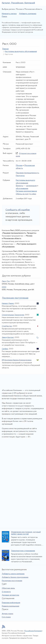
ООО (4, 287)
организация (31, 186)
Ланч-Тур (6, 281)
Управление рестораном (22, 532)
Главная (5, 49)
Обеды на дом (22, 194)
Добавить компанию (28, 14)
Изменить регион (9, 14)
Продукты (20, 176)
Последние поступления (12, 581)
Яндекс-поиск (7, 614)
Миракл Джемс (8, 304)
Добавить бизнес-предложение (15, 577)
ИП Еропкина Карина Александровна (17, 360)
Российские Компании (33, 631)
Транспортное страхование (23, 551)
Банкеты (20, 186)
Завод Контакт (8, 337)
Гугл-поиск (6, 617)
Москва (19, 166)
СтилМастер (7, 326)
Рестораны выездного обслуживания (21, 52)
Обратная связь (8, 588)
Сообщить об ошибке (18, 210)
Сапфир (5, 349)
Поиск (4, 17)
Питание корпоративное (26, 191)
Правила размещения (10, 606)
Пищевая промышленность (27, 173)
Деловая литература (10, 595)
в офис (33, 194)
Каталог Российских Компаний (18, 3)
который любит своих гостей (26, 533)
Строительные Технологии (13, 315)
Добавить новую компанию (13, 574)
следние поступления (15, 298)
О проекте (6, 592)
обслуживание (22, 189)
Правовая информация (11, 603)
